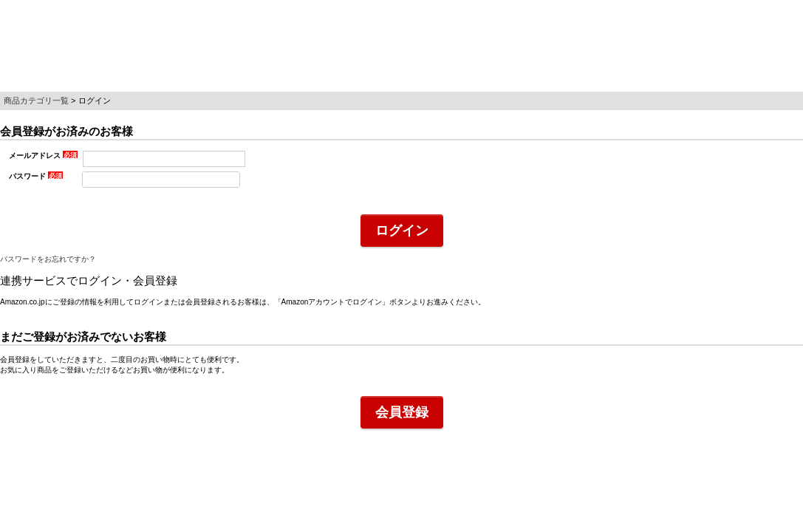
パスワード (36, 176)
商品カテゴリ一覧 (36, 100)
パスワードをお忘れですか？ (48, 259)
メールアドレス (43, 156)
